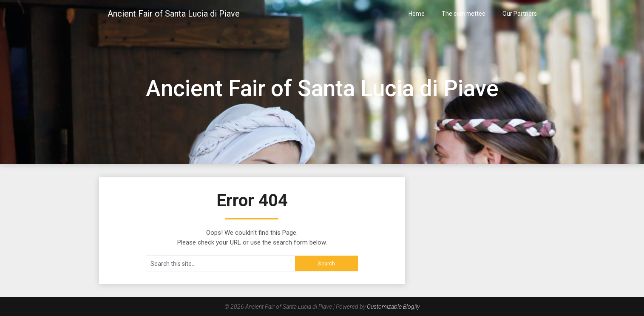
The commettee (464, 14)
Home (417, 14)
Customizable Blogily (393, 307)
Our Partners (520, 14)
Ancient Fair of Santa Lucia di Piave (174, 14)
